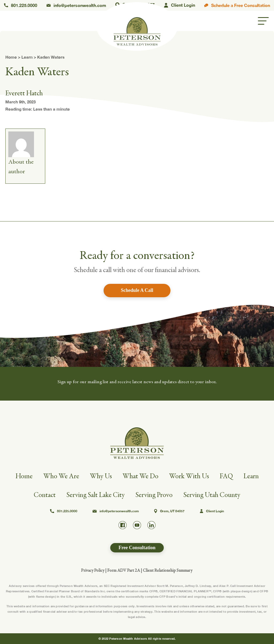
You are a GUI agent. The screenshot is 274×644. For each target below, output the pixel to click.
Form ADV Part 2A (124, 570)
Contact (45, 495)
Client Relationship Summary (168, 570)
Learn (27, 57)
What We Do (140, 476)
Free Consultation (137, 548)
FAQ (226, 476)
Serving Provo (154, 495)
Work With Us (189, 476)
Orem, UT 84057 (169, 511)
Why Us (101, 476)
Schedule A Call (137, 290)
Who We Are (61, 476)
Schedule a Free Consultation (237, 5)
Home (11, 57)
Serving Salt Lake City (96, 495)
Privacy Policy (93, 570)
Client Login (180, 5)
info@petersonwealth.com (76, 5)
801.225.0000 (21, 5)
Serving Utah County (212, 495)
